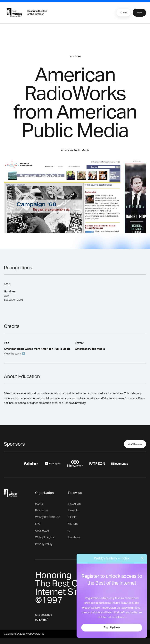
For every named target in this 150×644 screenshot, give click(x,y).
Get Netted (42, 531)
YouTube (73, 524)
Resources (42, 510)
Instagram (74, 504)
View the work (12, 354)
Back (123, 12)
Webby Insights (45, 537)
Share (139, 13)
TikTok (72, 517)
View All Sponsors (135, 444)
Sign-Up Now (112, 628)
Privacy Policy (44, 544)
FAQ (38, 524)
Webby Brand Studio (48, 517)
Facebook (74, 537)
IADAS (39, 504)
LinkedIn (73, 510)
